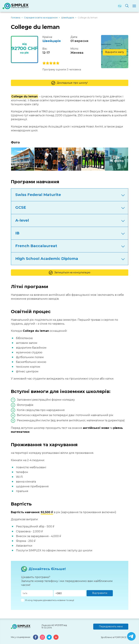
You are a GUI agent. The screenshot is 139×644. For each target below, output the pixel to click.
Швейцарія (51, 41)
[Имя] (37, 593)
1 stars (44, 63)
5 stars (58, 63)
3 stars (51, 63)
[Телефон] (70, 593)
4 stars (54, 63)
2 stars (47, 63)
